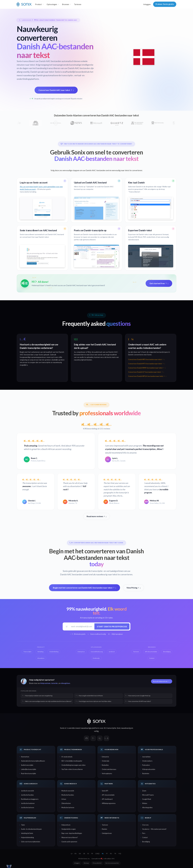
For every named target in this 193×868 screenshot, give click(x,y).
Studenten (146, 773)
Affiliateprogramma (109, 803)
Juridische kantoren (28, 803)
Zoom (144, 791)
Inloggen (147, 4)
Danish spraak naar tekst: (42, 72)
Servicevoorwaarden (112, 863)
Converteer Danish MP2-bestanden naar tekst (146, 359)
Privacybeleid (97, 863)
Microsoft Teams (148, 795)
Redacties (105, 765)
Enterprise (105, 757)
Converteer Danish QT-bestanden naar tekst (146, 372)
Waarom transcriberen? (70, 837)
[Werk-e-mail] (82, 626)
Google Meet (147, 799)
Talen (23, 825)
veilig (96, 731)
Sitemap (86, 863)
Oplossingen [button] (52, 4)
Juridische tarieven (28, 807)
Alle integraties (147, 807)
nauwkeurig (126, 728)
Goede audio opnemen (69, 842)
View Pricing (134, 588)
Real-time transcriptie (28, 773)
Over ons (145, 825)
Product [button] (38, 4)
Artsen (64, 799)
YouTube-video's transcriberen (72, 769)
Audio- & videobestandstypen (31, 829)
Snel (119, 728)
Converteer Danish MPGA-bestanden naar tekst (147, 376)
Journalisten (146, 757)
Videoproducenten (149, 769)
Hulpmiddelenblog (27, 837)
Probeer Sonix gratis (165, 4)
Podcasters (146, 765)
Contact (145, 837)
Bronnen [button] (66, 4)
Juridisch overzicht (27, 791)
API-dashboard (107, 799)
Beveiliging (146, 842)
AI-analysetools (67, 757)
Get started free (159, 283)
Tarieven (78, 4)
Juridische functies (27, 795)
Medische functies (68, 795)
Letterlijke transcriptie (29, 769)
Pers (144, 833)
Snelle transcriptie (27, 765)
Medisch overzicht (68, 791)
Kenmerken (25, 757)
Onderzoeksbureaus (109, 769)
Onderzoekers (147, 761)
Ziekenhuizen (66, 803)
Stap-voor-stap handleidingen (72, 833)
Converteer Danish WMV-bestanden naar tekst (147, 368)
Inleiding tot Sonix (27, 833)
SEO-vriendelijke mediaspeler (72, 761)
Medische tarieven (68, 807)
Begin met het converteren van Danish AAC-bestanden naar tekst (84, 588)
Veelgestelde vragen (69, 829)
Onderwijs (105, 761)
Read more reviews (96, 516)
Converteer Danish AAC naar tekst (56, 90)
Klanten (104, 829)
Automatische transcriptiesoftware (33, 761)
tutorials (54, 683)
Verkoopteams (107, 773)
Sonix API (105, 791)
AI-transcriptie (110, 728)
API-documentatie (108, 795)
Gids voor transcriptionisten (31, 842)
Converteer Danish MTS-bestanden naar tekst (146, 364)
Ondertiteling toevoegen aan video (73, 765)
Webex (145, 803)
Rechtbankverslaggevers (30, 799)
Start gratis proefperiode (112, 626)
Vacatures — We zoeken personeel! (154, 829)
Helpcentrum (45, 683)
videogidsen (65, 683)
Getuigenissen (107, 833)
